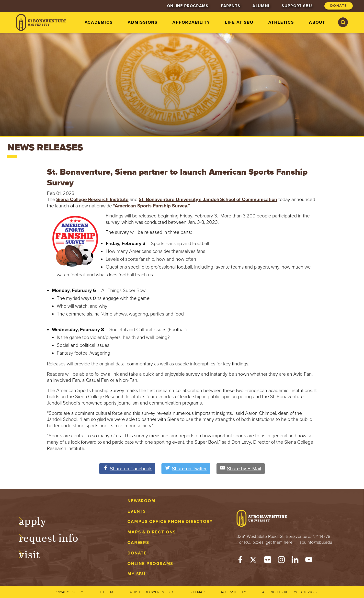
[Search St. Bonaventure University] (343, 22)
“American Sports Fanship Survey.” (151, 206)
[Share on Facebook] (127, 469)
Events (137, 511)
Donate (137, 553)
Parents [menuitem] (231, 6)
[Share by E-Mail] (241, 469)
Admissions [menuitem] (143, 22)
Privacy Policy (69, 592)
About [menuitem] (317, 22)
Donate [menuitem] (339, 6)
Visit (34, 554)
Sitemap (197, 592)
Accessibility (233, 592)
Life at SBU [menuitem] (239, 22)
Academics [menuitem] (99, 22)
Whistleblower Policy (152, 592)
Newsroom (141, 501)
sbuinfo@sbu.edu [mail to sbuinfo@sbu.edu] (316, 542)
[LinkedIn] (295, 561)
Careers (138, 543)
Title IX (106, 592)
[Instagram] (281, 561)
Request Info (53, 537)
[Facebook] (240, 561)
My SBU (136, 574)
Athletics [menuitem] (281, 22)
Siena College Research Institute (92, 200)
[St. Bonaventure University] (41, 22)
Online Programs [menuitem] (188, 6)
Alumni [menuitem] (261, 6)
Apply (37, 520)
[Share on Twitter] (186, 469)
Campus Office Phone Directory (170, 522)
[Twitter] (254, 561)
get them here (279, 542)
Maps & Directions (152, 532)
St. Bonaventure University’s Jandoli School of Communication (208, 200)
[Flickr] (268, 561)
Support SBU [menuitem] (297, 6)
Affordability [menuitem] (191, 22)
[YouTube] (309, 561)
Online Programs (150, 564)
